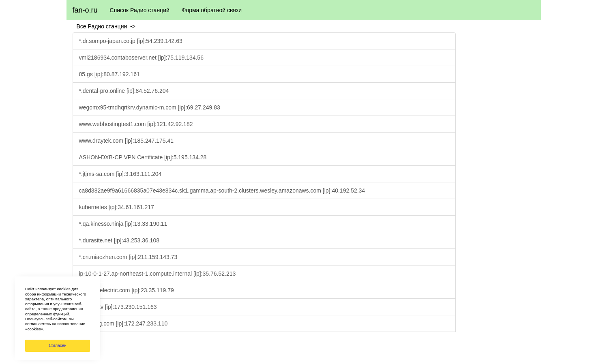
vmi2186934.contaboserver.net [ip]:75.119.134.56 (141, 58)
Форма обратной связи (212, 10)
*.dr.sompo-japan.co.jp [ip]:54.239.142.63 (131, 41)
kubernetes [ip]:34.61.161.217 (117, 207)
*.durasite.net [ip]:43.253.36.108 (119, 240)
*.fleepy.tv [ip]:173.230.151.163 (118, 307)
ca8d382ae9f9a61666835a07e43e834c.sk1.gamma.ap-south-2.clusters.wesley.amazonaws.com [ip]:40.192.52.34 (222, 191)
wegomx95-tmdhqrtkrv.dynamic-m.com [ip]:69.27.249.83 (150, 107)
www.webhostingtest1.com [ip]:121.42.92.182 (136, 124)
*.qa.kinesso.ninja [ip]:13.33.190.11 (123, 224)
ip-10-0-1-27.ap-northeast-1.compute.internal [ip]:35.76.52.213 (158, 274)
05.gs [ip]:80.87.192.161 (109, 74)
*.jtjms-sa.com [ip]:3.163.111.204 (120, 174)
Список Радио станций (140, 10)
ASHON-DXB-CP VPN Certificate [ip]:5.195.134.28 (143, 157)
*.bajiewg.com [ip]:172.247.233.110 (123, 323)
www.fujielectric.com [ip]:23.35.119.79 (127, 290)
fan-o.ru (85, 10)
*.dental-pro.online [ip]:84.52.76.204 (124, 91)
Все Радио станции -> (108, 26)
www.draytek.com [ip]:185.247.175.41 (126, 141)
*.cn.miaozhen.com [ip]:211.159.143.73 (128, 257)
